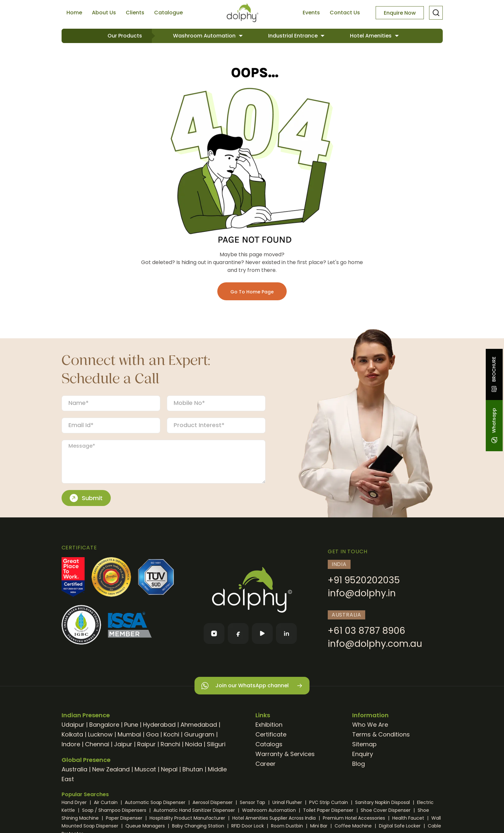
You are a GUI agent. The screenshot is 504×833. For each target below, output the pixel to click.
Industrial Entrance (294, 36)
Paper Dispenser (125, 818)
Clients (135, 13)
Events (311, 13)
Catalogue (168, 13)
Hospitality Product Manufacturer (188, 818)
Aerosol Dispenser (213, 802)
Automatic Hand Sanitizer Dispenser (195, 810)
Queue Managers (146, 826)
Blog (359, 764)
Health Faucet (409, 818)
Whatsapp (494, 426)
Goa (152, 734)
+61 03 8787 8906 (367, 631)
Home (74, 13)
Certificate (271, 734)
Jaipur (123, 744)
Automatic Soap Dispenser (156, 802)
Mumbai (129, 734)
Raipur (146, 744)
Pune (131, 725)
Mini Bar (319, 826)
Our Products (125, 36)
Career (266, 764)
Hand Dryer (75, 802)
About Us (104, 13)
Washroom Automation (205, 36)
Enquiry (363, 754)
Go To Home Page (252, 292)
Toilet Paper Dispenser (329, 810)
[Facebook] (238, 633)
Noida (194, 744)
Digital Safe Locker (400, 826)
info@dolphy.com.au (375, 644)
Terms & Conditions (381, 734)
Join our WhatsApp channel (252, 686)
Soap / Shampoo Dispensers (115, 810)
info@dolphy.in (362, 593)
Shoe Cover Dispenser (386, 810)
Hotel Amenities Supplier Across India (275, 818)
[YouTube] (262, 633)
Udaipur (73, 725)
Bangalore (104, 725)
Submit (86, 498)
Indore (71, 744)
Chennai (97, 744)
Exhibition (269, 725)
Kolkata (72, 734)
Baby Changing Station (199, 826)
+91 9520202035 (364, 580)
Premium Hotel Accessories (355, 818)
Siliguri (216, 744)
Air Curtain (106, 802)
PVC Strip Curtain (329, 802)
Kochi (171, 734)
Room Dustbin (288, 826)
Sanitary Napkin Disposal (383, 802)
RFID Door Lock (248, 826)
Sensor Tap (253, 802)
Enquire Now (400, 13)
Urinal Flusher (288, 802)
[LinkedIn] (286, 633)
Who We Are (370, 725)
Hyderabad (159, 725)
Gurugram (199, 734)
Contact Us (345, 13)
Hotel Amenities (371, 36)
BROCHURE (494, 374)
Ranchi (170, 744)
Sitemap (364, 744)
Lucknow (100, 734)
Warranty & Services (285, 754)
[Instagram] (214, 633)
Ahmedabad (199, 725)
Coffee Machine (354, 826)
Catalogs (269, 744)
